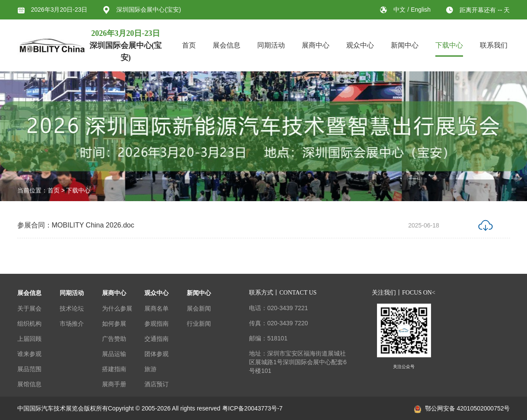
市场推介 (72, 324)
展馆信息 (29, 384)
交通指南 (157, 339)
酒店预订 (157, 384)
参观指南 (157, 324)
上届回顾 (29, 339)
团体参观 (157, 354)
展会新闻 (199, 308)
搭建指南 (114, 369)
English (421, 10)
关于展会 (29, 308)
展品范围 (29, 369)
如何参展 (114, 324)
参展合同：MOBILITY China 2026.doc (76, 226)
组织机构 (29, 324)
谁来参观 (29, 354)
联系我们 (494, 45)
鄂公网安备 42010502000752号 (462, 408)
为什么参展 (117, 308)
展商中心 (316, 45)
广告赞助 (114, 339)
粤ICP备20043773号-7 (252, 408)
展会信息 (227, 45)
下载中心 (449, 45)
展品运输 (114, 354)
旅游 (150, 369)
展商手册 (114, 384)
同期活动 (271, 45)
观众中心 (360, 45)
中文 (400, 10)
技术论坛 (72, 308)
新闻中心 (405, 45)
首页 (189, 45)
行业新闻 (199, 324)
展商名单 (157, 308)
